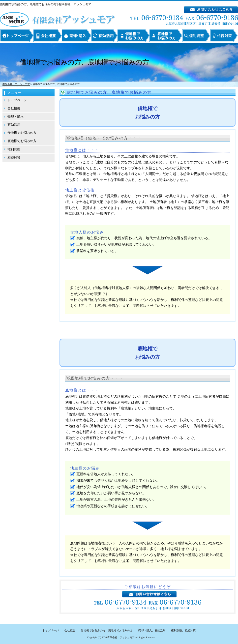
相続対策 (224, 36)
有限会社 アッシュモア (121, 637)
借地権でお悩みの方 (134, 36)
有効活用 (104, 36)
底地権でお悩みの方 (166, 36)
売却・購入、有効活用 (152, 630)
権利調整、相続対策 (183, 630)
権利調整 (196, 36)
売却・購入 (76, 36)
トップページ (17, 36)
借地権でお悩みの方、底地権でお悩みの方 (107, 630)
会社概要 (47, 36)
